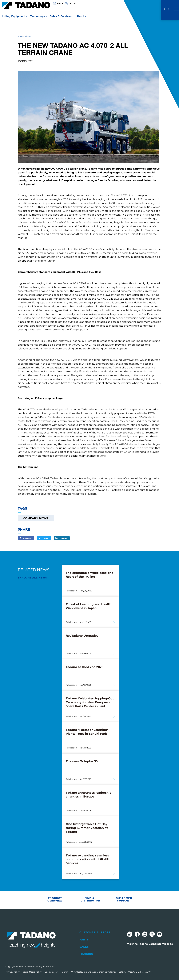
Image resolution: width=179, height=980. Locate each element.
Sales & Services (61, 16)
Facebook (27, 538)
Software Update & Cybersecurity (135, 972)
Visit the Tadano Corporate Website (150, 944)
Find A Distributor (90, 899)
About (80, 16)
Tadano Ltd (29, 967)
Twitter (46, 538)
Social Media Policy (32, 972)
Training (86, 954)
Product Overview (55, 899)
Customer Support (124, 899)
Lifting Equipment (14, 16)
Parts (84, 940)
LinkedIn (63, 538)
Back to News (25, 36)
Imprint (65, 972)
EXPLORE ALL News (32, 578)
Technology (38, 16)
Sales (84, 947)
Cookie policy (51, 972)
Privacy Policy (13, 972)
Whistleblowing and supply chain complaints (93, 972)
